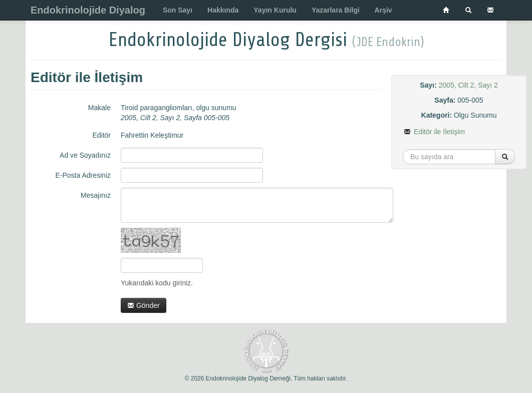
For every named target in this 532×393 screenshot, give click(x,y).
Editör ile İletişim (434, 132)
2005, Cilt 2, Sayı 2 (468, 85)
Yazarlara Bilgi (336, 10)
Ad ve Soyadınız (85, 155)
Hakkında (223, 10)
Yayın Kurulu (275, 10)
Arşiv (383, 10)
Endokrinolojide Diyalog (88, 10)
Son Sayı (178, 10)
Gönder (144, 305)
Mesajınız (96, 195)
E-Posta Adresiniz (83, 175)
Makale (99, 108)
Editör (101, 135)
